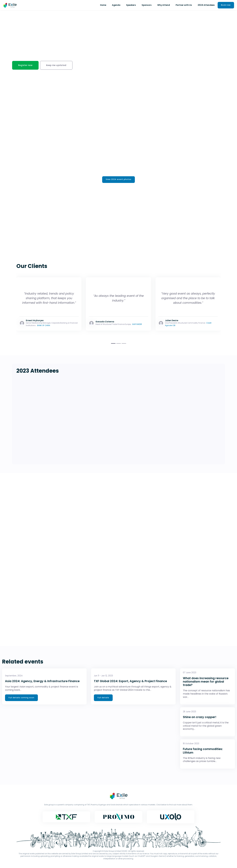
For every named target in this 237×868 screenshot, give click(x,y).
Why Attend (163, 5)
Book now (225, 5)
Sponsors (146, 5)
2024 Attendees (205, 5)
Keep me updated (60, 65)
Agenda (115, 5)
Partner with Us (183, 5)
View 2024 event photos (118, 181)
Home (102, 5)
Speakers (130, 5)
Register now (27, 65)
